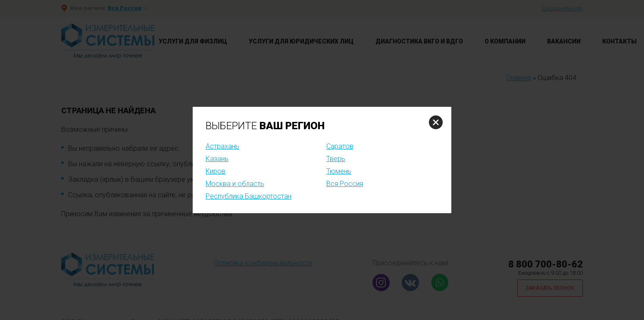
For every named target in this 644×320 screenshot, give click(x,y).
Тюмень (339, 171)
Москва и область (235, 184)
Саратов (340, 146)
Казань (217, 159)
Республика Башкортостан (249, 196)
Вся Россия (345, 184)
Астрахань (222, 146)
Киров (216, 171)
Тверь (336, 159)
